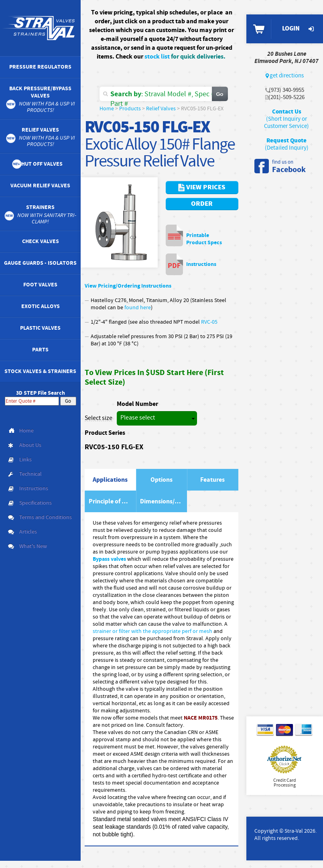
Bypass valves (109, 559)
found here (138, 308)
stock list (157, 57)
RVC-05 (210, 322)
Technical (30, 474)
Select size (99, 418)
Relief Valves (161, 109)
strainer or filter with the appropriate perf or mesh (152, 631)
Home (107, 109)
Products (130, 109)
